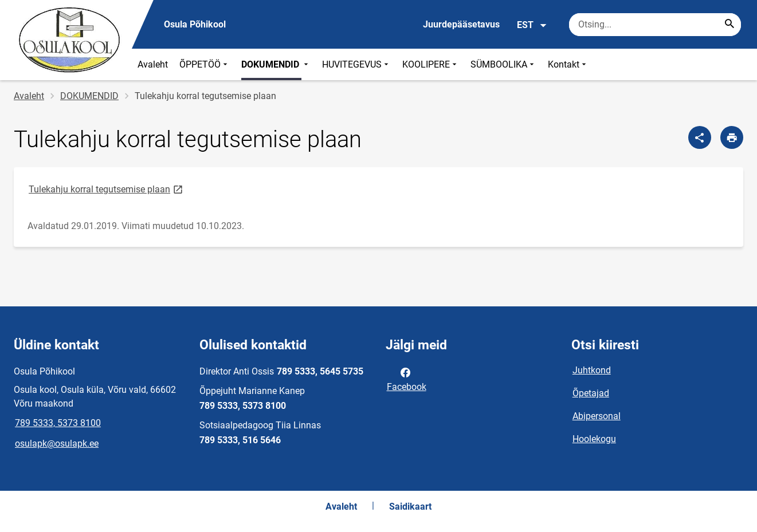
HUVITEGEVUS (356, 64)
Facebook (407, 379)
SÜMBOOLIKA (503, 64)
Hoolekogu (594, 439)
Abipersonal (597, 416)
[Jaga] (700, 137)
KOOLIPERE (431, 64)
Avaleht (153, 64)
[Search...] (729, 25)
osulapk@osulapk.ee (57, 444)
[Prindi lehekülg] (732, 137)
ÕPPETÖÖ (205, 64)
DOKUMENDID (276, 64)
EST (532, 25)
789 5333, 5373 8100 (58, 423)
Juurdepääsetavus (461, 24)
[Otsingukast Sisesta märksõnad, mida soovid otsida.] (655, 25)
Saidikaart (410, 507)
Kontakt (568, 64)
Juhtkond (592, 370)
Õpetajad (591, 393)
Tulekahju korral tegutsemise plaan (107, 189)
